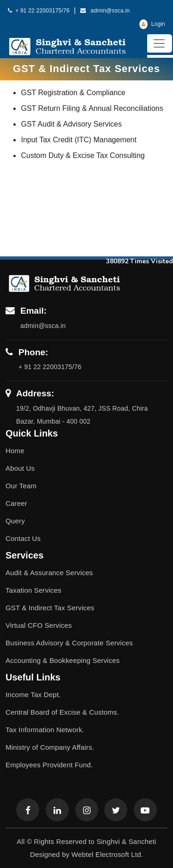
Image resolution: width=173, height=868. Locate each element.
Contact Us (23, 538)
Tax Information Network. (45, 730)
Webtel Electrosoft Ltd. (107, 854)
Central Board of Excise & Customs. (62, 712)
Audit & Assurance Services (49, 573)
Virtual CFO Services (39, 625)
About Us (20, 468)
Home (15, 451)
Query (15, 521)
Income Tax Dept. (33, 695)
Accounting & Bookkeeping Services (63, 660)
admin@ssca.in (105, 11)
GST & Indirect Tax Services (50, 608)
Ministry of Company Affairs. (50, 747)
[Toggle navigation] (159, 43)
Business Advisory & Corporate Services (69, 643)
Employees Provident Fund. (49, 765)
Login (152, 24)
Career (16, 503)
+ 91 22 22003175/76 (39, 11)
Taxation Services (33, 590)
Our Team (21, 486)
